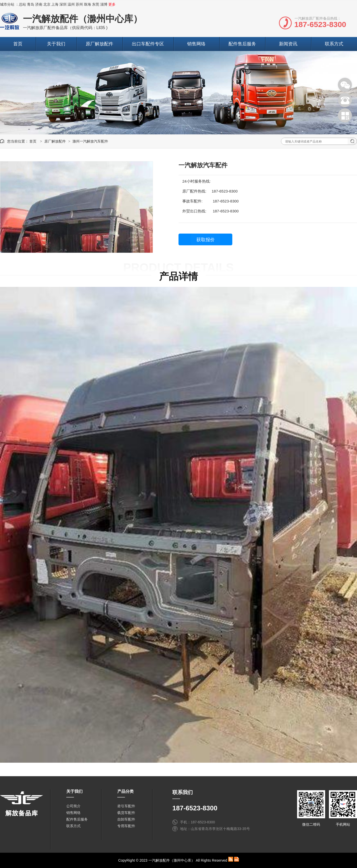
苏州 (79, 4)
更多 (112, 4)
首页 (18, 44)
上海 (55, 4)
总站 (22, 4)
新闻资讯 (288, 44)
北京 (47, 4)
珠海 (87, 4)
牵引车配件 (126, 806)
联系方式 (334, 44)
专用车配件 (126, 826)
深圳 (63, 4)
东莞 (96, 4)
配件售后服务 (242, 44)
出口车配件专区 (148, 44)
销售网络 (196, 44)
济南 (39, 4)
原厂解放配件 (99, 44)
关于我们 (56, 44)
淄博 (104, 4)
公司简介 (73, 806)
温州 (71, 4)
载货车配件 (126, 813)
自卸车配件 (126, 819)
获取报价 (206, 240)
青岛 (31, 4)
